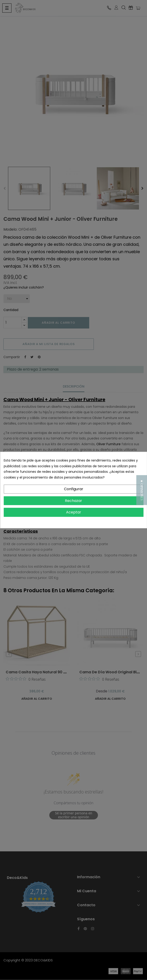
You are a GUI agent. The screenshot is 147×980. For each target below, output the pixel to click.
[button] (142, 490)
